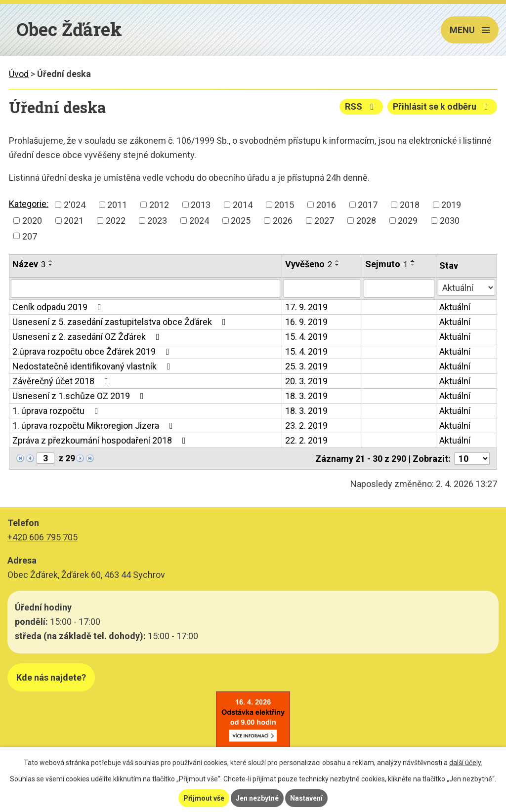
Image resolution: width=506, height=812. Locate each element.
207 (30, 236)
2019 (451, 205)
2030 (450, 221)
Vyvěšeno (309, 264)
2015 (284, 205)
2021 (74, 221)
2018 (410, 205)
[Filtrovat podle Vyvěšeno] (322, 288)
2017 (368, 205)
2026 (283, 221)
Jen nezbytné (257, 798)
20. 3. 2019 (306, 381)
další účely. (466, 763)
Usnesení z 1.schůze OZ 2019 (80, 396)
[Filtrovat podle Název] (146, 288)
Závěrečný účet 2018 (62, 381)
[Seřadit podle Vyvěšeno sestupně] (337, 265)
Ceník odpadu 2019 (59, 307)
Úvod (19, 74)
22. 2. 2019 (306, 440)
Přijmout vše (204, 798)
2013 (201, 205)
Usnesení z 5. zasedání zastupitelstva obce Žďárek (121, 322)
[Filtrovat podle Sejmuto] (399, 288)
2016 (326, 205)
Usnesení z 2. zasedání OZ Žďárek (88, 337)
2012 (159, 205)
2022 (116, 221)
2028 (366, 221)
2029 (408, 221)
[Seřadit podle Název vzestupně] (51, 261)
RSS (361, 106)
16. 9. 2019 (306, 322)
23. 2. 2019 (306, 426)
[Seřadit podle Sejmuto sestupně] (413, 265)
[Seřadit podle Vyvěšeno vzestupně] (337, 261)
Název (29, 264)
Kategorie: (29, 204)
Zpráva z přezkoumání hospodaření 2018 (101, 440)
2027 (324, 221)
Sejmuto (386, 264)
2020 (32, 221)
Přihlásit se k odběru (443, 106)
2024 (199, 221)
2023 (157, 221)
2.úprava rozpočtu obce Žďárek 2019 (93, 351)
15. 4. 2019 (306, 337)
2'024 (75, 205)
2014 (243, 205)
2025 (241, 221)
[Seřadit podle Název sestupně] (51, 265)
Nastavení (306, 798)
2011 (117, 205)
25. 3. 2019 (306, 366)
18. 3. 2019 (306, 396)
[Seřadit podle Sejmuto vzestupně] (413, 261)
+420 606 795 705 (42, 537)
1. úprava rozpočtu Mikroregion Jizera (95, 426)
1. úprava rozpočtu (57, 411)
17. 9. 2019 (306, 307)
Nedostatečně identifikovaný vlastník (93, 366)
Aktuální (455, 307)
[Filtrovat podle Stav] (466, 287)
